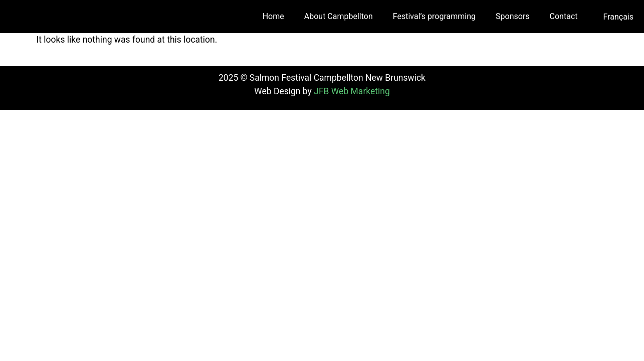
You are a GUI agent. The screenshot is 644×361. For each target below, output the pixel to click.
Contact (564, 16)
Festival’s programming (434, 16)
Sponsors (513, 16)
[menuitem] (618, 17)
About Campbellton (339, 16)
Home (273, 16)
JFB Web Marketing (352, 91)
